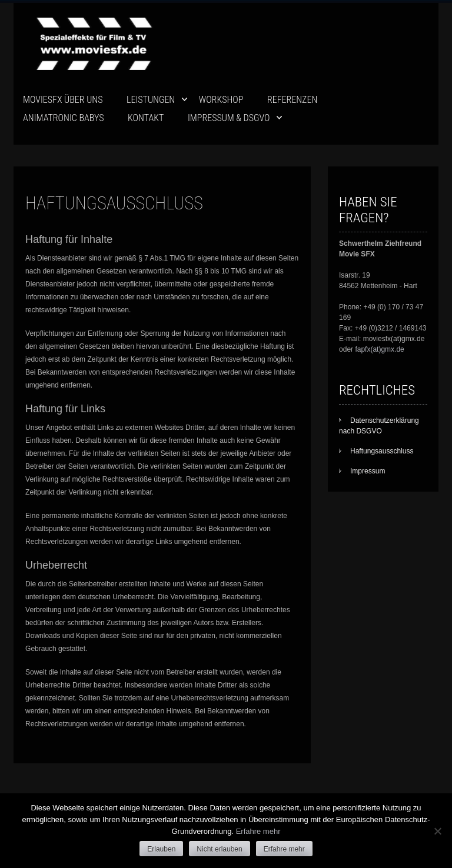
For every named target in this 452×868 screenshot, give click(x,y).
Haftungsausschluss (382, 451)
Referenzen (292, 100)
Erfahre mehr (258, 831)
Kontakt (146, 118)
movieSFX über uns (63, 100)
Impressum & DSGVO (229, 118)
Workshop (221, 100)
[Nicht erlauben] (437, 831)
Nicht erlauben (219, 849)
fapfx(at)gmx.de (379, 349)
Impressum (368, 471)
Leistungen (151, 100)
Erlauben (161, 849)
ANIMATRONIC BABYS (63, 118)
